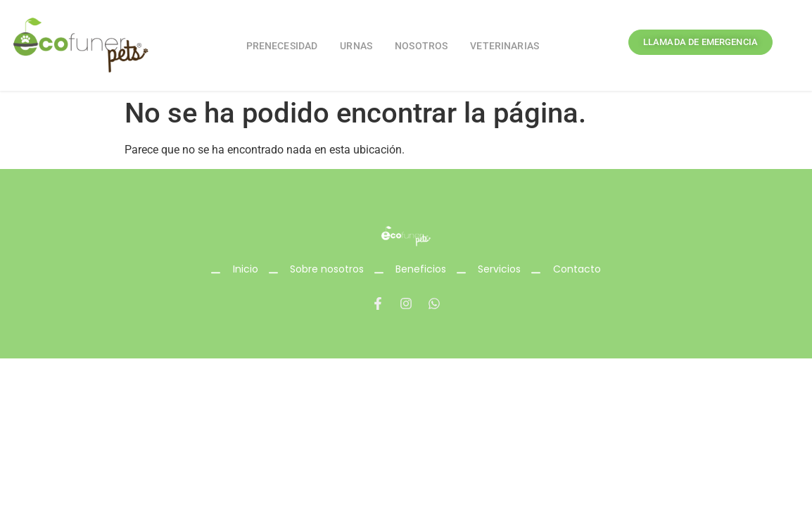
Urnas (356, 46)
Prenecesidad (282, 46)
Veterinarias (505, 46)
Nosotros (421, 46)
